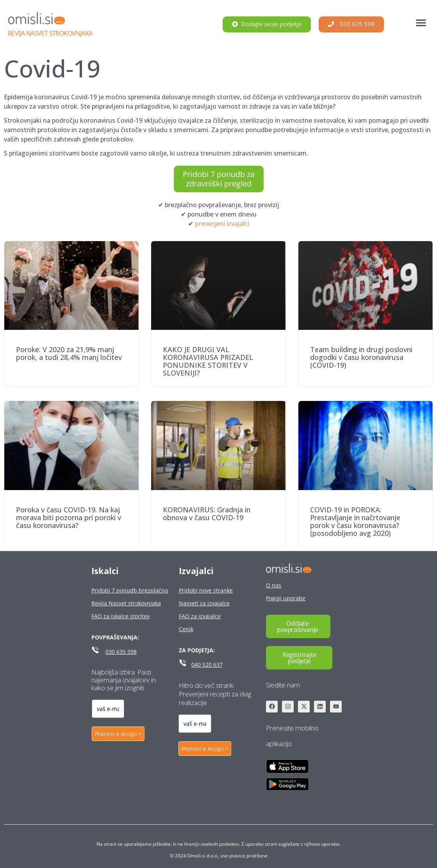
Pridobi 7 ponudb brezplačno (130, 590)
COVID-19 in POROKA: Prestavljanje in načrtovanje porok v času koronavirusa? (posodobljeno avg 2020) (355, 521)
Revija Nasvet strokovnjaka (50, 33)
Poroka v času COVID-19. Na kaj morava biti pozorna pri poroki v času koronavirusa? (69, 517)
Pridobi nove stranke (206, 590)
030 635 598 (121, 652)
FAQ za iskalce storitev (120, 616)
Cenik (186, 629)
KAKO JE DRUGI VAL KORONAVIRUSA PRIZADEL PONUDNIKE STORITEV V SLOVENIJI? (208, 361)
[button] (421, 23)
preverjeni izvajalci (222, 224)
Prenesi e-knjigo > (118, 734)
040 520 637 (207, 665)
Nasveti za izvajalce (204, 603)
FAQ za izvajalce (200, 616)
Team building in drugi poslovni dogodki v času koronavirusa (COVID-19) (361, 357)
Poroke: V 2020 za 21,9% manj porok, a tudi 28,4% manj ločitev (69, 353)
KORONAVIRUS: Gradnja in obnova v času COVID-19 (207, 514)
